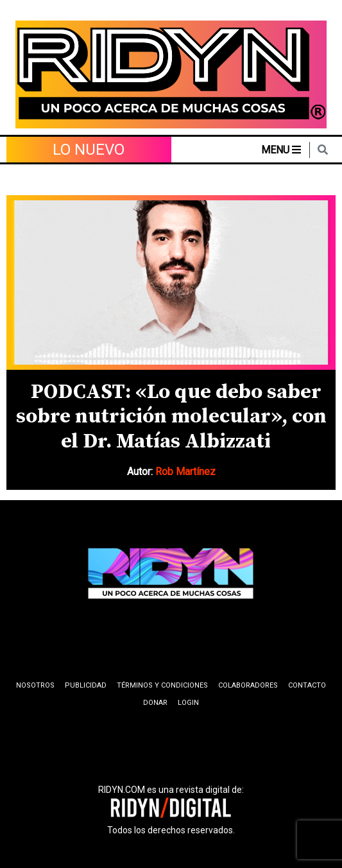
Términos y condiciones (162, 685)
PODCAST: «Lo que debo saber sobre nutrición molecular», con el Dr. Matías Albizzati (171, 417)
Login (188, 703)
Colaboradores (248, 685)
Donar (155, 703)
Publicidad (86, 685)
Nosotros (35, 685)
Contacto (307, 685)
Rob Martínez (185, 472)
